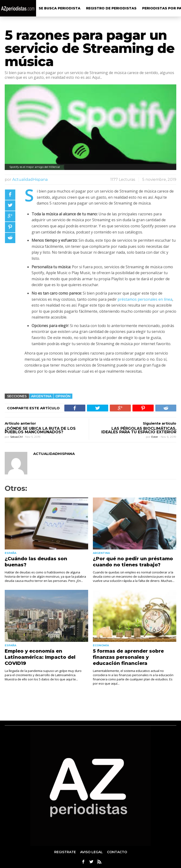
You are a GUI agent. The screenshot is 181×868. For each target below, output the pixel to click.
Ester (155, 437)
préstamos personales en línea (145, 299)
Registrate (65, 852)
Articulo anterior (20, 423)
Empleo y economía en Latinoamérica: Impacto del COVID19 (40, 657)
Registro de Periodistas (111, 8)
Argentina (41, 396)
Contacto (117, 852)
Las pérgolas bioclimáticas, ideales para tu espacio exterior (139, 430)
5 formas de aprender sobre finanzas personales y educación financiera (128, 657)
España (10, 553)
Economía (101, 645)
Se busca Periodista (60, 8)
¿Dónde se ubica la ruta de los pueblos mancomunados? (40, 430)
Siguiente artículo (160, 423)
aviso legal (91, 852)
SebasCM (17, 437)
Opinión (63, 396)
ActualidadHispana (30, 180)
